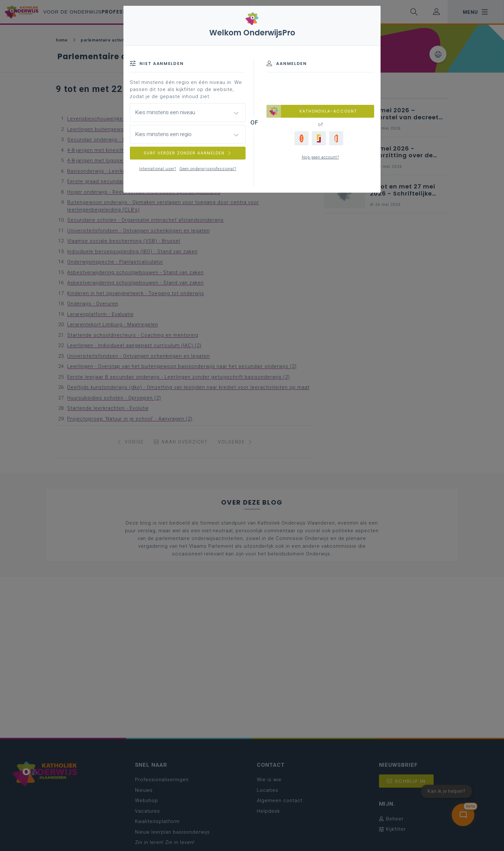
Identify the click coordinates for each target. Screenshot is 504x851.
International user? (158, 169)
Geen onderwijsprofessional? (208, 169)
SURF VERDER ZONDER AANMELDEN (188, 153)
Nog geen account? (320, 157)
